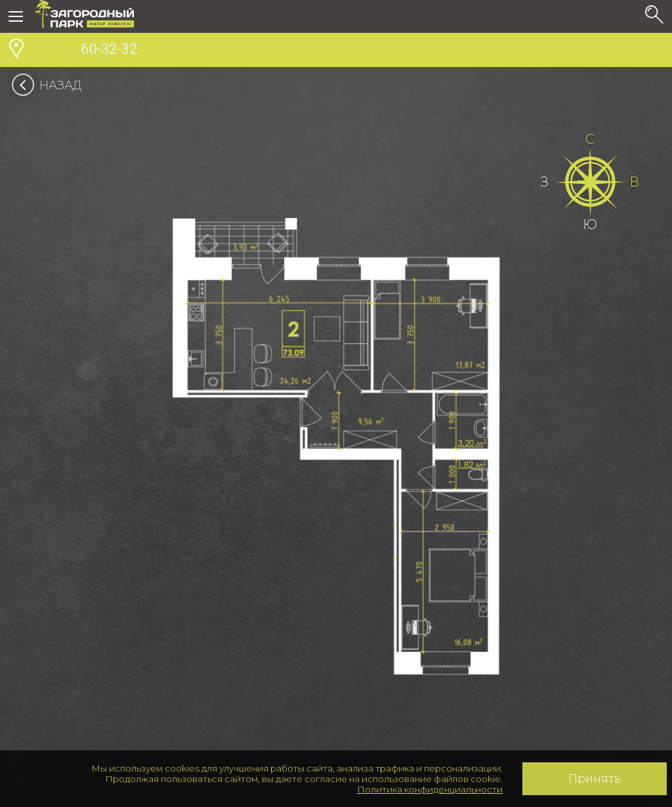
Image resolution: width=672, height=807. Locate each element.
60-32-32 (86, 51)
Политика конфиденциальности (430, 789)
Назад (51, 85)
